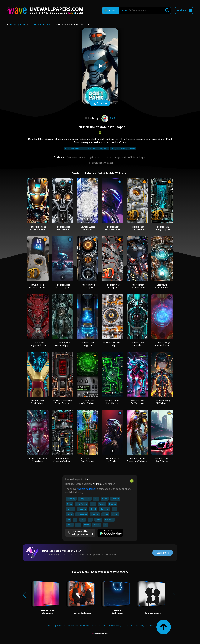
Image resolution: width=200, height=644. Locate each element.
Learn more (163, 553)
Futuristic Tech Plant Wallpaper (88, 460)
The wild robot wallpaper (97, 149)
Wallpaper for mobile (74, 149)
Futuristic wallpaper (40, 25)
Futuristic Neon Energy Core (88, 344)
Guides (150, 626)
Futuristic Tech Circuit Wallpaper (137, 228)
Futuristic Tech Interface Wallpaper (38, 286)
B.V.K (108, 118)
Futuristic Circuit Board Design (112, 402)
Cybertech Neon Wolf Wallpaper (137, 402)
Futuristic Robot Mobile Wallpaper (63, 286)
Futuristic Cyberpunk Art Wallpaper (38, 460)
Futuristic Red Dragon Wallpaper (38, 344)
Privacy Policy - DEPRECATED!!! (123, 626)
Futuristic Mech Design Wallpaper (137, 286)
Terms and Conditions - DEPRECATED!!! (87, 626)
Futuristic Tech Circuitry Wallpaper (162, 228)
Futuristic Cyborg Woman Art (88, 228)
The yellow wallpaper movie (123, 149)
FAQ (142, 626)
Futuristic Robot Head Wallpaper (63, 228)
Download (100, 104)
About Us (61, 626)
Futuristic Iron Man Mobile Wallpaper (38, 228)
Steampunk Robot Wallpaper (162, 286)
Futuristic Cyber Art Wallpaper (112, 286)
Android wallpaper (86, 489)
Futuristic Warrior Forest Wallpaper (63, 344)
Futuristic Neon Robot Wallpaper (112, 228)
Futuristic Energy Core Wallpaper (162, 344)
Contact (51, 626)
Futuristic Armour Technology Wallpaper (137, 460)
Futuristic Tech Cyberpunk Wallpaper (63, 460)
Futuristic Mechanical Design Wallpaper (63, 402)
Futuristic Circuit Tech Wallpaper (88, 286)
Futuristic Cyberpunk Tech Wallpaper (112, 344)
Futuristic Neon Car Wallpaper (162, 460)
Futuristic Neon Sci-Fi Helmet (112, 460)
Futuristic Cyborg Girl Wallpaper (162, 402)
